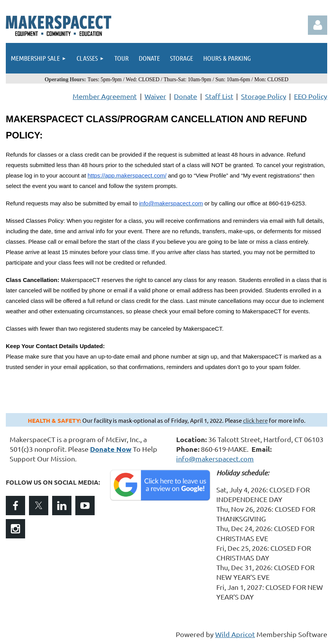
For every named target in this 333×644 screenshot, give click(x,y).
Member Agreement (105, 96)
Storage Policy (264, 96)
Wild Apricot (235, 634)
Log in (318, 25)
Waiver (155, 96)
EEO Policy (311, 96)
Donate (185, 96)
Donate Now (111, 449)
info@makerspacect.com (215, 459)
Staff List (219, 96)
